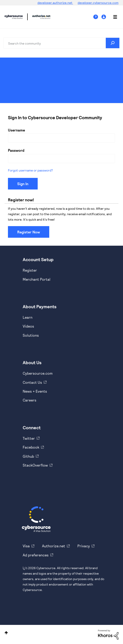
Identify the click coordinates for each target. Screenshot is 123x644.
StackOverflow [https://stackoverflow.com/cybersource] (35, 465)
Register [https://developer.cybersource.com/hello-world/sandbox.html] (30, 270)
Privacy (84, 546)
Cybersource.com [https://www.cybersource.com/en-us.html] (38, 373)
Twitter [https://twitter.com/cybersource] (29, 438)
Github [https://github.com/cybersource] (28, 456)
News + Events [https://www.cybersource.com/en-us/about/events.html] (35, 391)
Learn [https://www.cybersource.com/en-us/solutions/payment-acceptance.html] (28, 317)
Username (16, 130)
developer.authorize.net (55, 3)
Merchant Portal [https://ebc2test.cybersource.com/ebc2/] (37, 279)
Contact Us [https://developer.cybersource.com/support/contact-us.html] (32, 382)
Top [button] (6, 633)
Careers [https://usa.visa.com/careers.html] (30, 400)
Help (97, 17)
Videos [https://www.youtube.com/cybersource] (28, 326)
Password (16, 150)
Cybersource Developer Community (14, 17)
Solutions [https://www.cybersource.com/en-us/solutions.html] (31, 335)
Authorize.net (54, 546)
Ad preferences (36, 555)
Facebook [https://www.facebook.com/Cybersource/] (31, 447)
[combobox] (61, 43)
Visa (26, 546)
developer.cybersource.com (98, 3)
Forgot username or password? (30, 170)
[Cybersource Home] (36, 519)
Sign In (104, 17)
